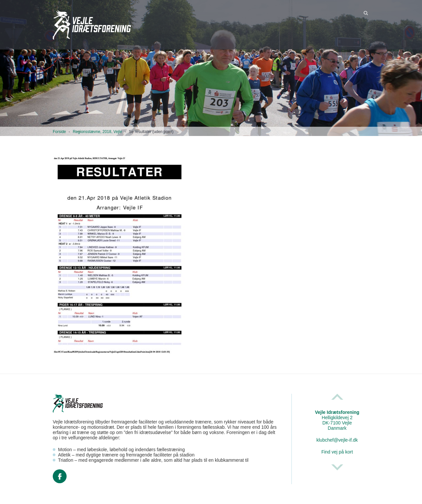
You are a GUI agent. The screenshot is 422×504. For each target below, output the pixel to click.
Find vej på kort (337, 452)
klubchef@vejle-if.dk (337, 440)
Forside (59, 132)
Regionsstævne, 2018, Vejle (97, 132)
